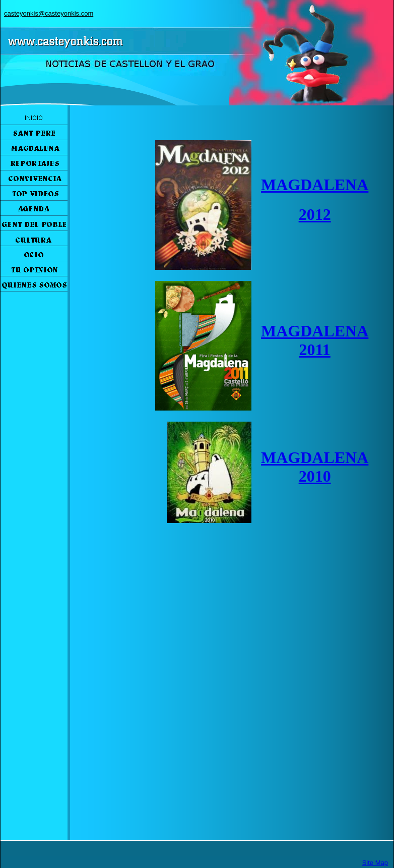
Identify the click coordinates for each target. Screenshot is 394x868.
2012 (315, 214)
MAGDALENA (315, 185)
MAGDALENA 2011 (315, 340)
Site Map (375, 863)
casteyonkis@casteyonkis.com (49, 13)
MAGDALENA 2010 (315, 467)
